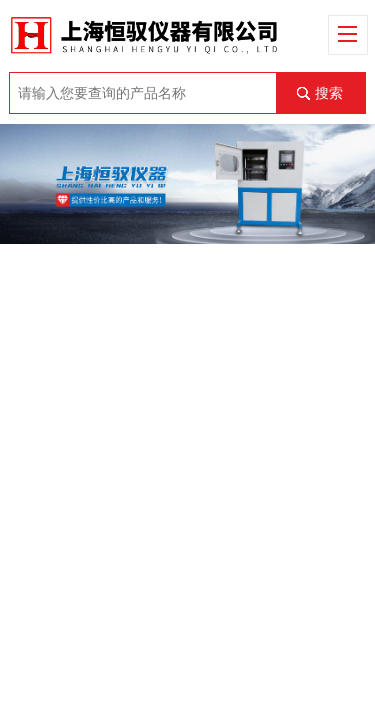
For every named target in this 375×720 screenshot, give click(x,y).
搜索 (329, 93)
